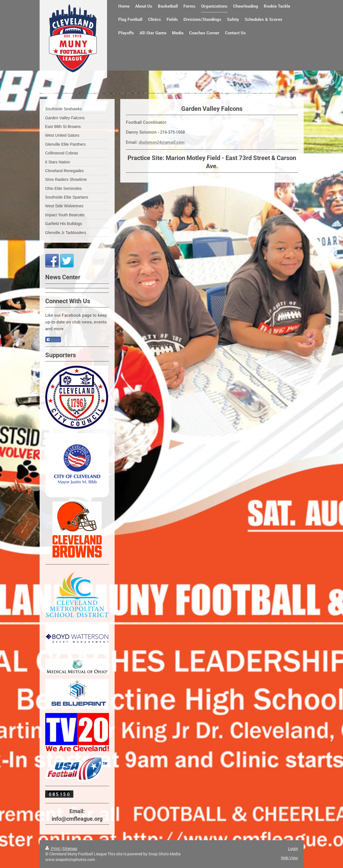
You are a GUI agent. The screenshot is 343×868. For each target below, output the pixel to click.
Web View (289, 858)
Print (53, 848)
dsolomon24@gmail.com (162, 142)
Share (53, 340)
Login (293, 848)
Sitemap (70, 848)
